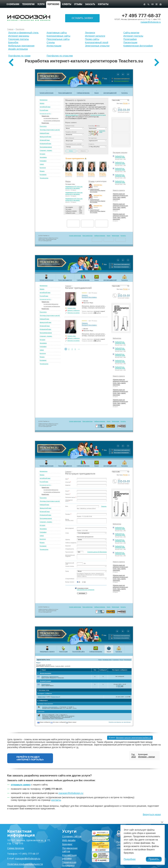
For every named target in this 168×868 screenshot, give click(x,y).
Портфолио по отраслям (60, 56)
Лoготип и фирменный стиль (23, 33)
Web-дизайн (69, 840)
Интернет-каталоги (95, 36)
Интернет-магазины (19, 36)
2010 (134, 757)
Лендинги (90, 33)
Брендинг (67, 844)
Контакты (103, 5)
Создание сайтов (72, 836)
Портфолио (20, 29)
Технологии (28, 5)
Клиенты (67, 5)
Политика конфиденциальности (25, 864)
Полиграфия (130, 39)
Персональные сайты (58, 39)
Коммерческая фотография (138, 46)
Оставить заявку (82, 18)
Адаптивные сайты (57, 33)
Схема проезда (16, 848)
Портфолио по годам (19, 56)
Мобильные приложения (21, 46)
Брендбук (13, 42)
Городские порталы (19, 39)
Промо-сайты (92, 39)
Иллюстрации (54, 46)
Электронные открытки (97, 46)
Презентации (130, 42)
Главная (10, 29)
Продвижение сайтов (70, 850)
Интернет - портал (147, 757)
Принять (154, 859)
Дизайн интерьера (18, 49)
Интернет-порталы (133, 36)
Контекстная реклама (69, 857)
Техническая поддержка (69, 864)
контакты (56, 800)
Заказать (90, 5)
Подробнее (130, 859)
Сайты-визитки (131, 33)
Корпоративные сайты (58, 36)
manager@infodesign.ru (151, 22)
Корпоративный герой (97, 42)
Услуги (41, 5)
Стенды (51, 42)
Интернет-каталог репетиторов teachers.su (134, 738)
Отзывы (78, 5)
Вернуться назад (152, 814)
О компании (13, 5)
